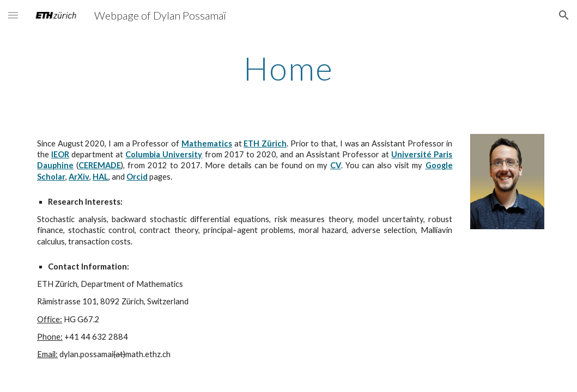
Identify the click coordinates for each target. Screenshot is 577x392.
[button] (13, 15)
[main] (288, 68)
